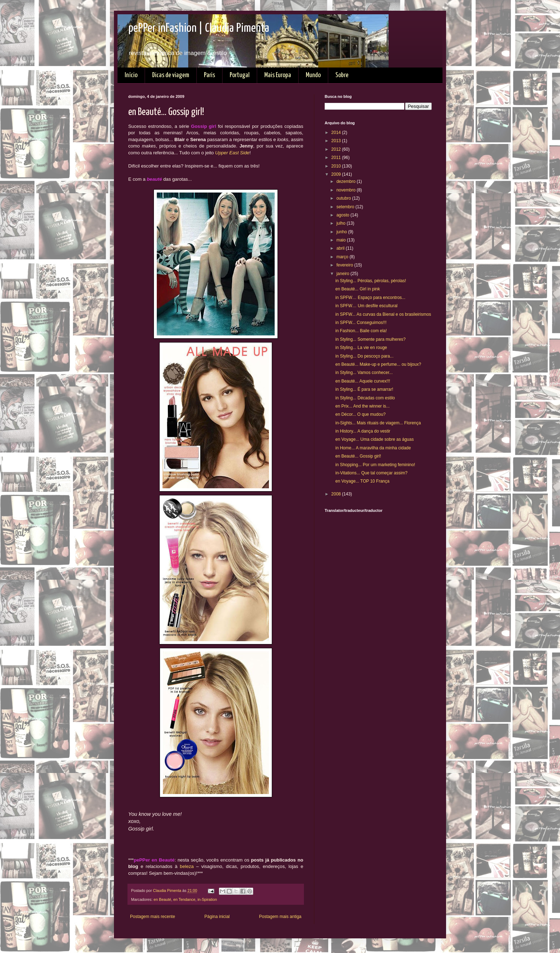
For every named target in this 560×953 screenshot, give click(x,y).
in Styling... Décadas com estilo (365, 398)
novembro (347, 190)
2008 (337, 494)
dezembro (347, 181)
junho (342, 232)
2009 (337, 174)
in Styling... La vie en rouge (361, 348)
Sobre (342, 75)
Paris (209, 75)
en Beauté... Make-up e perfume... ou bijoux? (378, 364)
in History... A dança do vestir (363, 431)
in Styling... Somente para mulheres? (371, 339)
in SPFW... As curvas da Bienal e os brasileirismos (383, 314)
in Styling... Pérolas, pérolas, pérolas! (371, 281)
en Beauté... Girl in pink (358, 289)
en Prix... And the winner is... (362, 406)
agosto (343, 215)
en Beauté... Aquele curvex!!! (363, 381)
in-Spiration (207, 899)
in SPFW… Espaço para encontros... (370, 298)
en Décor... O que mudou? (361, 414)
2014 (337, 133)
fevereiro (345, 265)
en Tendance (184, 899)
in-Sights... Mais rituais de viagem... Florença (378, 423)
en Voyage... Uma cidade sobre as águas (374, 439)
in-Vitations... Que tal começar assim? (371, 473)
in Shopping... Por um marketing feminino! (375, 465)
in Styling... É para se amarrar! (364, 389)
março (343, 257)
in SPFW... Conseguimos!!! (361, 323)
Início (131, 75)
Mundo (313, 75)
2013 (337, 141)
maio (342, 240)
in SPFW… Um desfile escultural (366, 306)
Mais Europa (278, 75)
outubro (344, 198)
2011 (337, 158)
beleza (187, 866)
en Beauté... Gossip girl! (358, 456)
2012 (337, 149)
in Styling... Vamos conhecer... (364, 373)
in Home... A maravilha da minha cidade (373, 448)
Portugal (240, 75)
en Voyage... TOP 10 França (362, 481)
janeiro (343, 274)
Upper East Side (232, 153)
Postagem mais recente (152, 917)
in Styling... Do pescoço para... (364, 356)
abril (341, 248)
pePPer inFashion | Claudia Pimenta (199, 28)
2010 (337, 166)
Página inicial (217, 917)
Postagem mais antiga (280, 917)
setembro (346, 207)
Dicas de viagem (171, 75)
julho (342, 223)
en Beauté (162, 899)
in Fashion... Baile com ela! (361, 331)
